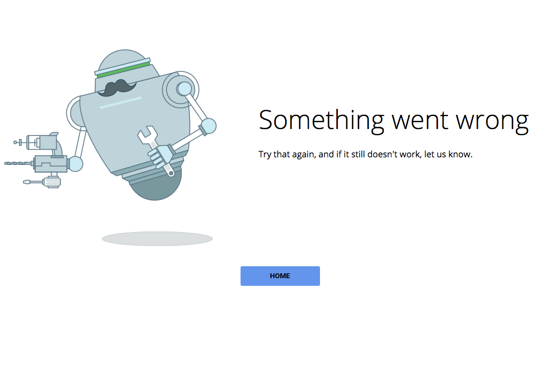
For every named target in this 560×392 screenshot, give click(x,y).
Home (280, 276)
